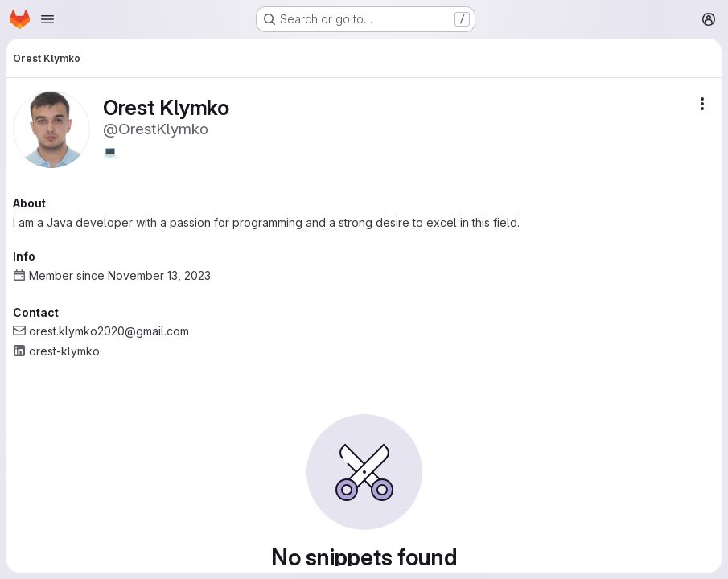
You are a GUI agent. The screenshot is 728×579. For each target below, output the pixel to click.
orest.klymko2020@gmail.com (109, 331)
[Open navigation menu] (47, 19)
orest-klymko (64, 351)
